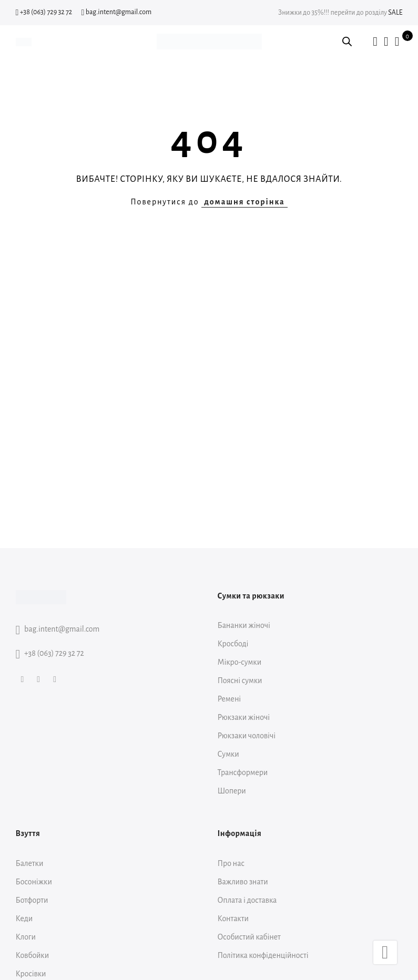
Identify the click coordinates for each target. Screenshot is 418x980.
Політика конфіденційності (263, 955)
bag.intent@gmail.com (117, 12)
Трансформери (243, 772)
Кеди (24, 919)
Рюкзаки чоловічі (247, 736)
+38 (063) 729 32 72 (44, 12)
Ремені (230, 699)
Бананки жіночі (244, 625)
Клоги (26, 937)
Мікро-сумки (240, 662)
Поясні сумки (240, 680)
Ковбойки (33, 955)
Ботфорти (32, 900)
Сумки (228, 754)
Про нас (231, 863)
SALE (395, 13)
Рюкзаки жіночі (244, 717)
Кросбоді (233, 644)
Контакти (233, 919)
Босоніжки (34, 882)
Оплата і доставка (247, 900)
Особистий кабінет (249, 937)
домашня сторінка (244, 202)
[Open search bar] (347, 42)
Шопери (232, 791)
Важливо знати (243, 882)
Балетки (30, 863)
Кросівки (31, 974)
